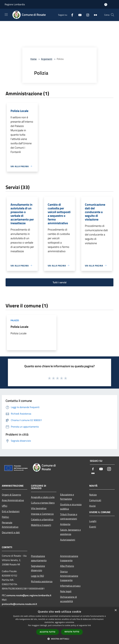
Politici (5, 517)
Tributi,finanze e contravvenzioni (69, 516)
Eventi (93, 527)
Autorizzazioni (68, 540)
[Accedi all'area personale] (106, 5)
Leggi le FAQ (37, 576)
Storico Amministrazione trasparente (69, 576)
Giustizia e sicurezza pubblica (71, 507)
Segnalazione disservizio (38, 568)
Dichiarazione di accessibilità (68, 599)
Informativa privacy (70, 586)
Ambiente (65, 524)
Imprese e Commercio (42, 514)
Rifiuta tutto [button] (72, 632)
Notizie (93, 495)
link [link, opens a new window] (89, 625)
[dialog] (59, 626)
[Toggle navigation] (6, 15)
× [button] (116, 610)
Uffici (5, 506)
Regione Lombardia (15, 4)
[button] (59, 639)
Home (33, 59)
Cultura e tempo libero (43, 503)
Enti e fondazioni (11, 511)
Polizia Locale (19, 327)
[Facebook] (71, 15)
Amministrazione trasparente (69, 558)
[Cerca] (112, 15)
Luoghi (93, 521)
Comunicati (95, 500)
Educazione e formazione (67, 497)
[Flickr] (94, 15)
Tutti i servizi (60, 282)
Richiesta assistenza (42, 581)
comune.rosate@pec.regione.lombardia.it (29, 595)
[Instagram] (86, 15)
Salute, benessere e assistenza (70, 532)
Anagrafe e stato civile (43, 497)
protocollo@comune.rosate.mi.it (19, 604)
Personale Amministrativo (10, 525)
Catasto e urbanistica (42, 519)
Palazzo (15, 320)
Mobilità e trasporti (41, 525)
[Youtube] (79, 15)
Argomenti (47, 59)
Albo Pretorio (67, 566)
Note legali (66, 591)
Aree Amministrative (13, 500)
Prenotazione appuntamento (39, 558)
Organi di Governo (11, 495)
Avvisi (92, 506)
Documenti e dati (11, 532)
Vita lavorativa (39, 508)
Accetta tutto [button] (48, 632)
